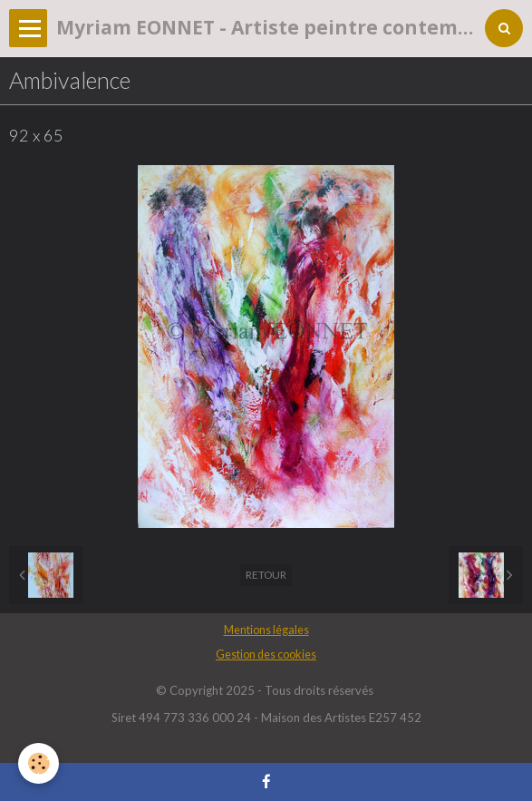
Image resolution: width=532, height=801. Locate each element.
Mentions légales (266, 630)
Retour (266, 575)
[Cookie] (39, 763)
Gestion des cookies (266, 654)
